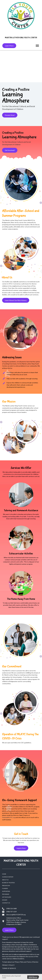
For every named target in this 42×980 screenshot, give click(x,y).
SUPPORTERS (6, 891)
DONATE (5, 900)
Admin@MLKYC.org (9, 817)
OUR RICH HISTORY (8, 877)
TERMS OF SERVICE (9, 968)
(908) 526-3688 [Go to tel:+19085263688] (12, 908)
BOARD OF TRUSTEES (8, 883)
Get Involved (7, 897)
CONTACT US (6, 903)
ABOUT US (5, 880)
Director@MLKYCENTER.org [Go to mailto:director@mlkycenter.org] (16, 915)
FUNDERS (5, 888)
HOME (4, 874)
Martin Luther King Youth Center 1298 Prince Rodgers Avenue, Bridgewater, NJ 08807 (17, 922)
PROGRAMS (6, 894)
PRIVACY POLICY (8, 965)
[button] (9, 46)
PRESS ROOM (6, 886)
